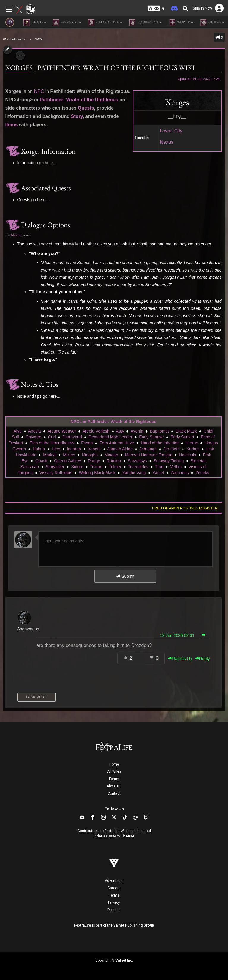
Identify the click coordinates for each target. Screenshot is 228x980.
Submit (125, 576)
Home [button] (35, 23)
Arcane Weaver (61, 431)
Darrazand (72, 437)
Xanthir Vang (134, 473)
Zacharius (179, 473)
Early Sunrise (151, 437)
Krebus (193, 449)
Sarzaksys (137, 461)
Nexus (167, 142)
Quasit (41, 461)
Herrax (192, 443)
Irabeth (94, 449)
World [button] (180, 23)
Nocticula (188, 455)
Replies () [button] (180, 659)
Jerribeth (171, 449)
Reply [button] (202, 659)
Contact (114, 793)
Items (12, 125)
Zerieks (202, 473)
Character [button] (105, 23)
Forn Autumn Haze (117, 443)
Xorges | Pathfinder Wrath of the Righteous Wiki (100, 68)
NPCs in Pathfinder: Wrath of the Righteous (113, 422)
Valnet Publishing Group (134, 925)
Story (77, 116)
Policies (114, 910)
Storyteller (55, 467)
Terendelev (138, 467)
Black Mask (186, 431)
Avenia (137, 431)
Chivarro (33, 437)
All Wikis (114, 771)
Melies (69, 455)
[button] (156, 8)
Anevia (35, 431)
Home (114, 764)
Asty (120, 431)
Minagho (90, 455)
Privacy (114, 902)
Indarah (74, 449)
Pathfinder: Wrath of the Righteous (79, 100)
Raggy (94, 461)
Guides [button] (212, 23)
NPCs (39, 39)
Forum (114, 779)
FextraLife (83, 925)
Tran (159, 467)
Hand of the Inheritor (160, 443)
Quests (86, 108)
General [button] (67, 23)
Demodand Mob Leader (110, 437)
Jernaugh (148, 449)
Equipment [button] (145, 23)
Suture (77, 467)
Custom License (120, 836)
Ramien (114, 461)
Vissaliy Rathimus (56, 473)
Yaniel (158, 473)
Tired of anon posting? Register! (185, 508)
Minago (111, 455)
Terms (114, 895)
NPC (39, 91)
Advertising (114, 881)
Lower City (171, 131)
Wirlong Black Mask (97, 473)
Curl (52, 437)
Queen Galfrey (68, 461)
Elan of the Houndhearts (52, 443)
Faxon (87, 443)
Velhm (176, 467)
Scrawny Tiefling (169, 461)
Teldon (96, 467)
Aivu (17, 431)
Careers (114, 888)
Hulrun (39, 449)
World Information (15, 39)
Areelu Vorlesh (96, 431)
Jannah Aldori (120, 449)
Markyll (50, 455)
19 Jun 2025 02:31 (177, 635)
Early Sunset (182, 437)
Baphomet (159, 431)
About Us (114, 786)
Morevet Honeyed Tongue (148, 455)
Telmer (115, 467)
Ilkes (56, 449)
